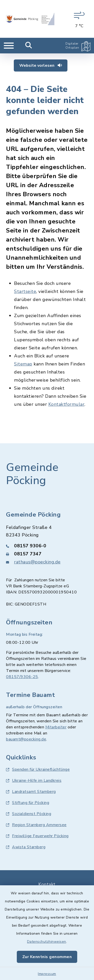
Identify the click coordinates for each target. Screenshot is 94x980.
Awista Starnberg (26, 847)
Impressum (47, 974)
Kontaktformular (67, 404)
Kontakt (47, 884)
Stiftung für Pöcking (28, 803)
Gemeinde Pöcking (32, 474)
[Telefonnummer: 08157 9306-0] (47, 546)
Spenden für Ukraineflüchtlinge (38, 769)
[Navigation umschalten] (9, 46)
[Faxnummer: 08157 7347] (47, 554)
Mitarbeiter (56, 727)
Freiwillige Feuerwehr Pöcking (37, 836)
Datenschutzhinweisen (47, 942)
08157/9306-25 (22, 677)
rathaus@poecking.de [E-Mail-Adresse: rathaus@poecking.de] (37, 562)
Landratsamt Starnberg (31, 792)
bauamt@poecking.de (26, 739)
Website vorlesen (41, 65)
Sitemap (23, 364)
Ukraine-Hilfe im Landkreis (34, 781)
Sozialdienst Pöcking (29, 814)
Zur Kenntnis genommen (47, 957)
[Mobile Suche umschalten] (29, 46)
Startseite (25, 291)
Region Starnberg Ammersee (36, 825)
